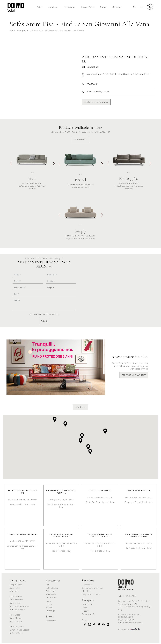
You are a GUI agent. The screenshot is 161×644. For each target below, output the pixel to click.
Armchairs (53, 7)
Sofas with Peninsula (19, 607)
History (85, 612)
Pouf (48, 585)
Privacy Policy (53, 315)
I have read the (45, 315)
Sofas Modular (16, 600)
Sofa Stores (51, 621)
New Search (80, 408)
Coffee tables (52, 589)
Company (117, 7)
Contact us (87, 605)
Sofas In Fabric (16, 634)
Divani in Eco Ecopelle (20, 631)
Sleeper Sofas (88, 7)
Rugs (48, 602)
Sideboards (51, 592)
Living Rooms (24, 31)
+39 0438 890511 (130, 597)
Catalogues (87, 585)
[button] (53, 165)
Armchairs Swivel (18, 610)
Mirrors (49, 608)
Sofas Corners (16, 597)
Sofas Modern (16, 619)
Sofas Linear (15, 604)
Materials (86, 592)
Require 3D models (91, 595)
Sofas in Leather (17, 627)
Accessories (70, 7)
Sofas (40, 7)
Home (12, 31)
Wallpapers (51, 595)
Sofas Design (16, 622)
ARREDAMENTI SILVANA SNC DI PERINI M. (65, 31)
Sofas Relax (15, 589)
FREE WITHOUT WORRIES (134, 376)
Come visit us (81, 140)
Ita (141, 7)
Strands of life (88, 615)
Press (85, 609)
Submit (44, 322)
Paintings (50, 612)
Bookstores (51, 598)
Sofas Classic (16, 616)
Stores (104, 7)
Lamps (49, 605)
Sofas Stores (38, 31)
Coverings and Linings (93, 589)
